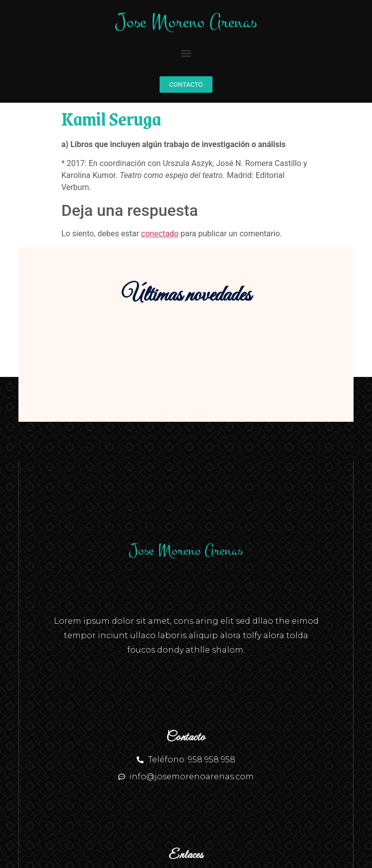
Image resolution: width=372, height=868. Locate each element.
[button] (186, 53)
